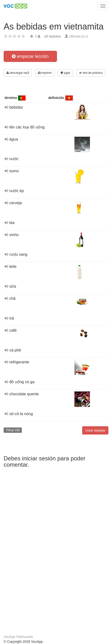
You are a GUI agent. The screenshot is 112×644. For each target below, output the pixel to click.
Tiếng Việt (13, 430)
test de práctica (91, 73)
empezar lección (30, 56)
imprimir (45, 73)
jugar (65, 73)
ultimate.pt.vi (79, 36)
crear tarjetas (95, 430)
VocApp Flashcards (18, 637)
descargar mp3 (18, 73)
